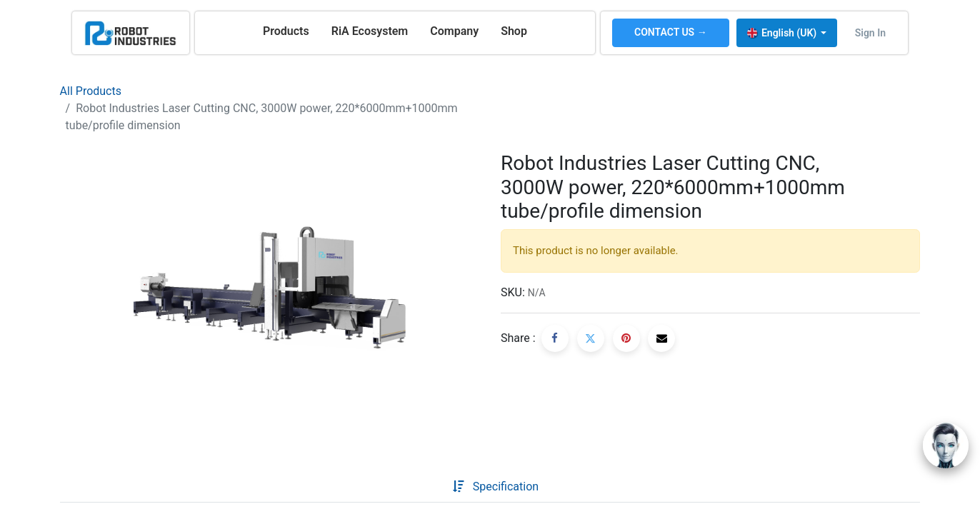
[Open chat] (946, 445)
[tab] (430, 487)
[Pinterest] (626, 338)
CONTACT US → (671, 32)
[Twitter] (591, 338)
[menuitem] (286, 31)
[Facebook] (555, 338)
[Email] (661, 338)
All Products (91, 91)
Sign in (870, 33)
